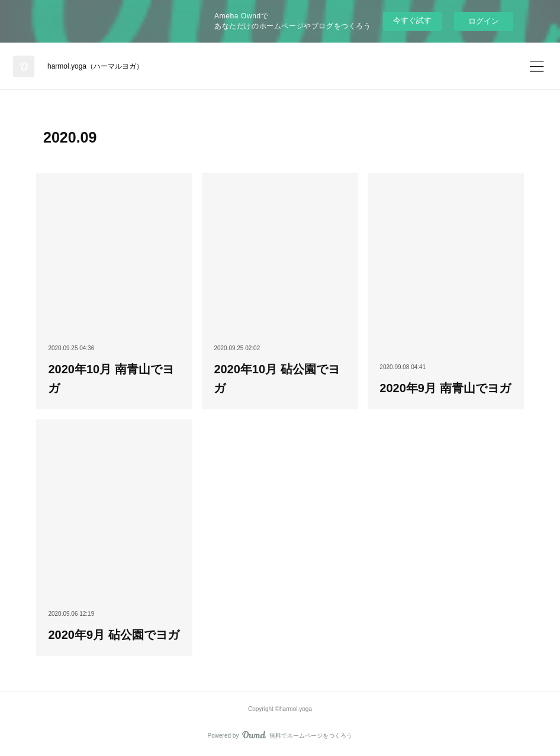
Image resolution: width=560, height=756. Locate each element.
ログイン (484, 21)
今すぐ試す (412, 20)
